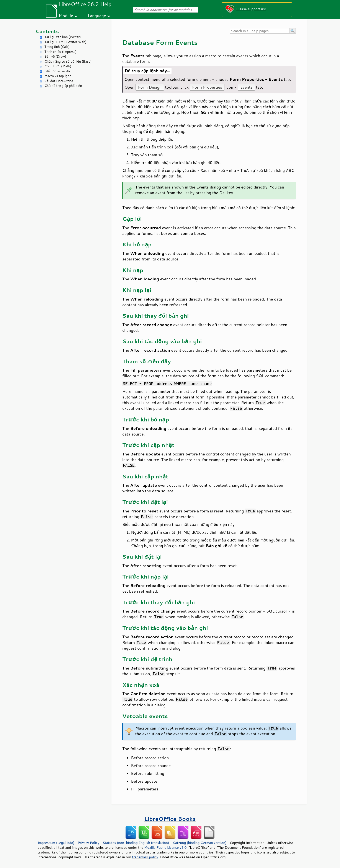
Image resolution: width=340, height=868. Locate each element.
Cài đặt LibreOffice (59, 81)
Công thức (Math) (58, 66)
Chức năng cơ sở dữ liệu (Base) (68, 61)
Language (97, 15)
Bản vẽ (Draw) (55, 56)
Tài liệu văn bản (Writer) (63, 37)
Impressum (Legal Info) (56, 843)
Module (66, 15)
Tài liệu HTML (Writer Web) (65, 42)
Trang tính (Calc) (57, 47)
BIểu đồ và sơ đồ (57, 71)
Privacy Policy (88, 843)
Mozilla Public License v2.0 (165, 847)
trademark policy (145, 857)
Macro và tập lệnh (58, 76)
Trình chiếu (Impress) (60, 52)
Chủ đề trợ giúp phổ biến (63, 86)
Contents (47, 31)
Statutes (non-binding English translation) (136, 843)
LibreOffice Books (170, 819)
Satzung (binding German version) (200, 843)
